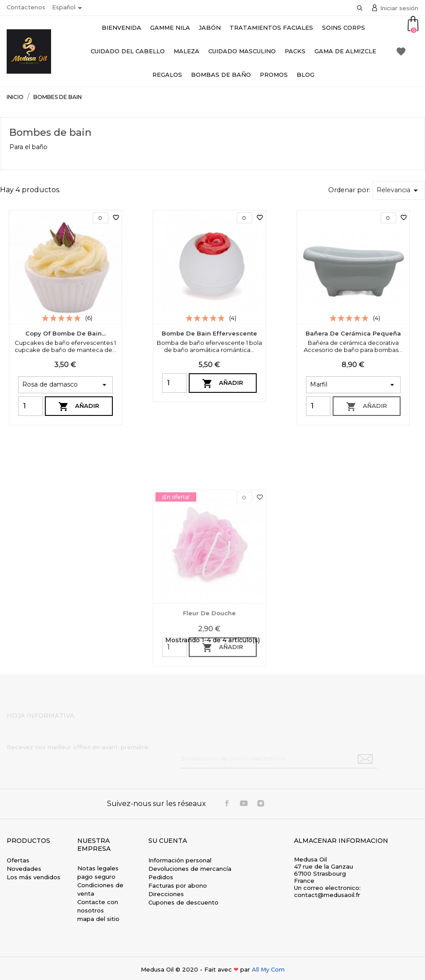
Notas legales (98, 868)
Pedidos (161, 877)
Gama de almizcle (345, 51)
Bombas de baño (221, 75)
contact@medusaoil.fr (327, 895)
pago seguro (96, 877)
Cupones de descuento (183, 902)
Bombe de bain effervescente (209, 333)
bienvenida (121, 28)
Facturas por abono (178, 885)
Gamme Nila (170, 28)
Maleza (187, 51)
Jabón (210, 28)
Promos (274, 75)
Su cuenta (168, 841)
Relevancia (399, 190)
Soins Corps (344, 28)
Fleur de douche (209, 697)
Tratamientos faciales (271, 28)
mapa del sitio (98, 919)
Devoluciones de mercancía (190, 869)
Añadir (79, 407)
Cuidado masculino (242, 51)
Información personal (180, 860)
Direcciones (166, 894)
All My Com (268, 969)
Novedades (24, 869)
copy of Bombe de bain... (66, 333)
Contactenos (26, 7)
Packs (295, 51)
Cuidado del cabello (128, 51)
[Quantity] (30, 406)
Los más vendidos (34, 877)
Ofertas (18, 860)
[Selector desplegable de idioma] (69, 8)
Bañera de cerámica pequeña (353, 333)
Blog (306, 75)
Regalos (167, 75)
